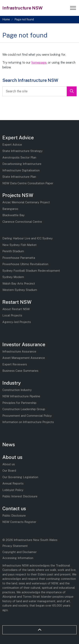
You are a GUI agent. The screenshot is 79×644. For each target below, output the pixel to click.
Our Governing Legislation (20, 477)
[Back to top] (39, 630)
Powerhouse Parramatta (19, 258)
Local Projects (12, 315)
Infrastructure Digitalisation (21, 170)
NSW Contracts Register (19, 522)
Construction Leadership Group (24, 409)
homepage (39, 63)
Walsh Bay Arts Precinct (19, 283)
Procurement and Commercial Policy (27, 416)
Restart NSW (17, 302)
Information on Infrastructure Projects (28, 422)
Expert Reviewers (15, 364)
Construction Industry (17, 390)
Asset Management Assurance (24, 358)
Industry (12, 383)
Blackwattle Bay (13, 215)
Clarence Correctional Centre (22, 222)
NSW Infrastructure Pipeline (21, 396)
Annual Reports (13, 483)
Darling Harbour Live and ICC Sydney (28, 238)
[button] (72, 91)
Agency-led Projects (17, 322)
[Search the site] (39, 91)
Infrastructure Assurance (19, 351)
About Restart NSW (16, 309)
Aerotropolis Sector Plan (19, 157)
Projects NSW (18, 195)
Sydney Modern (13, 277)
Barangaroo (10, 209)
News (9, 444)
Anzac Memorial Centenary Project (26, 202)
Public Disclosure (14, 515)
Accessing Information (18, 558)
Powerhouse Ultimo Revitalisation (25, 264)
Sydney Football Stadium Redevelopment (31, 271)
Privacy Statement (15, 546)
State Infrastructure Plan (19, 177)
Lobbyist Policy (13, 490)
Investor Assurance (24, 344)
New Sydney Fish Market (20, 245)
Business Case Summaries (20, 371)
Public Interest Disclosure (20, 496)
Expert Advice (18, 138)
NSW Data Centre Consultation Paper (28, 183)
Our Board (9, 471)
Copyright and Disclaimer (20, 552)
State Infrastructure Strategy (22, 151)
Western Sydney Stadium (20, 290)
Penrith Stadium (13, 251)
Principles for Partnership (19, 403)
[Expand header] (73, 8)
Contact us (14, 508)
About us (12, 457)
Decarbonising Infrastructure (22, 164)
